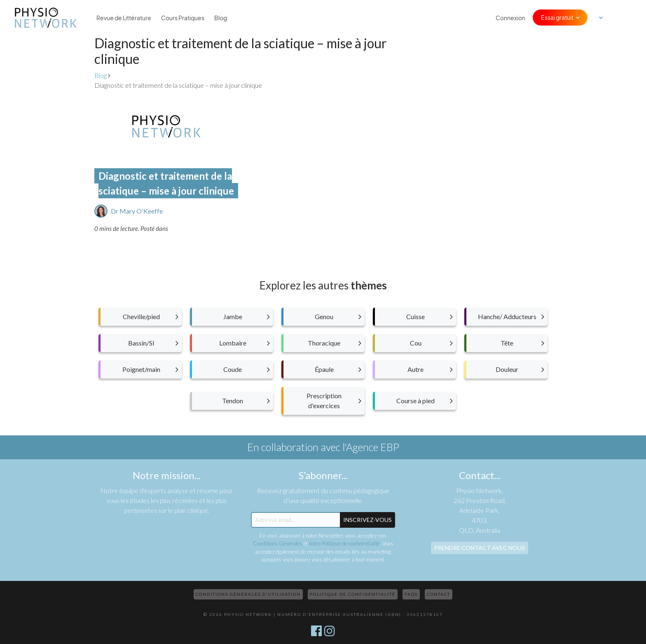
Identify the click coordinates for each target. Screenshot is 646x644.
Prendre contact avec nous (480, 548)
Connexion (510, 18)
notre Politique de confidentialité (344, 543)
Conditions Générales (278, 543)
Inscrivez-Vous (367, 520)
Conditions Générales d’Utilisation (248, 594)
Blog (221, 18)
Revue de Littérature (124, 18)
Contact (439, 594)
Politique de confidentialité (353, 594)
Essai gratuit (557, 17)
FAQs (411, 594)
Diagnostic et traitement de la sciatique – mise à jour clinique (166, 183)
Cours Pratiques (183, 18)
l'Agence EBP (371, 447)
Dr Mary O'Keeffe (137, 211)
